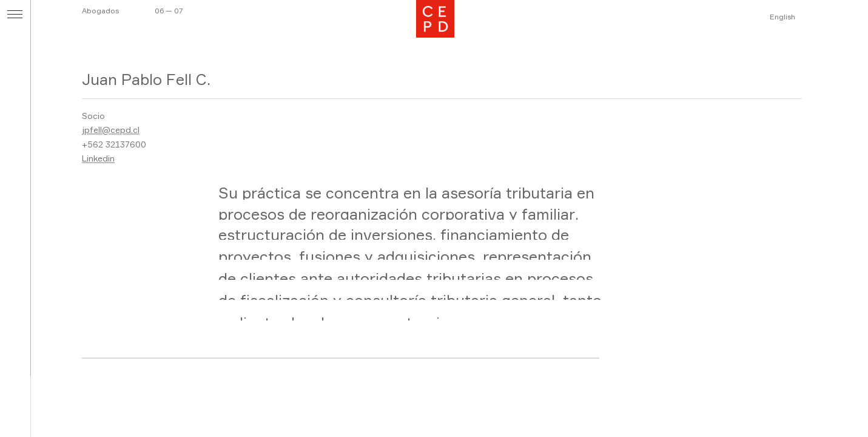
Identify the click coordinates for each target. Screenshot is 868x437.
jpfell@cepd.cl (111, 130)
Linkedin (98, 159)
